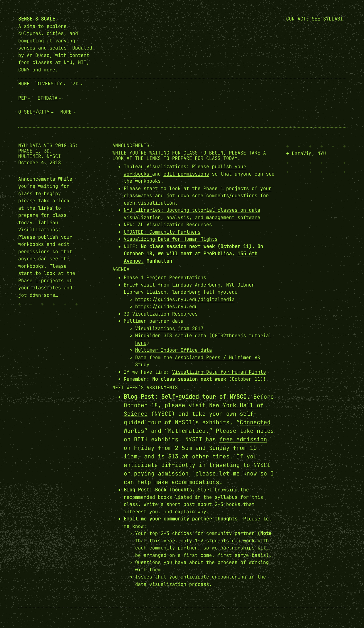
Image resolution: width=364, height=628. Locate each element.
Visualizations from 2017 (169, 328)
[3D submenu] (81, 84)
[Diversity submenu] (65, 84)
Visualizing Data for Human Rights (171, 239)
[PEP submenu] (29, 98)
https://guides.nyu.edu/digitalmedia (185, 299)
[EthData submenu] (60, 98)
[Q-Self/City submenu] (52, 112)
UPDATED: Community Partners (162, 232)
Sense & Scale (37, 19)
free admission (243, 439)
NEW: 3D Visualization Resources (168, 225)
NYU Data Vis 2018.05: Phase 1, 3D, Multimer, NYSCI (48, 151)
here (141, 343)
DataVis (302, 153)
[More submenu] (75, 112)
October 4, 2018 (40, 162)
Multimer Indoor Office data (173, 350)
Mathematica (187, 431)
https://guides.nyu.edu (166, 306)
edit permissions (186, 174)
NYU (322, 153)
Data (141, 357)
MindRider (148, 335)
